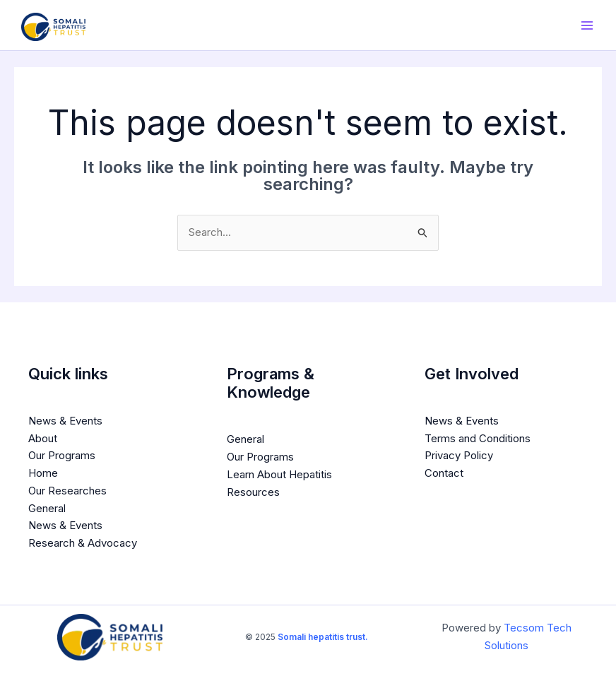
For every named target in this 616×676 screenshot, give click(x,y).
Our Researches (67, 491)
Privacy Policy (459, 455)
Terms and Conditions (478, 438)
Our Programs (62, 455)
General (47, 508)
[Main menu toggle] (587, 25)
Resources (253, 492)
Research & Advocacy (83, 543)
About (43, 438)
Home (43, 473)
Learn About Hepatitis (279, 474)
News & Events (65, 421)
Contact (444, 473)
